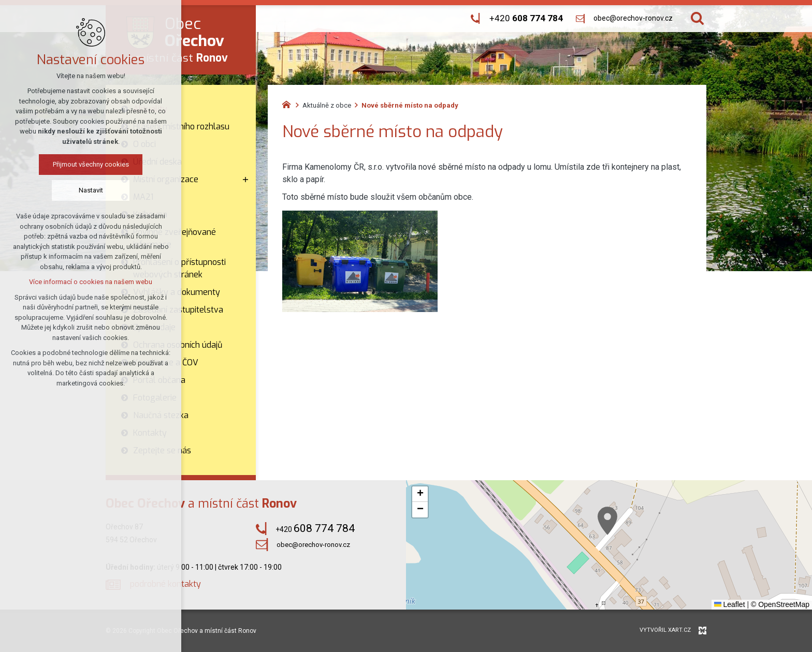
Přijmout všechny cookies (91, 164)
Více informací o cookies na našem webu (91, 282)
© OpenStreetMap (780, 604)
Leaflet (730, 604)
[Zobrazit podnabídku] (245, 180)
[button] (607, 521)
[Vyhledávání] (697, 18)
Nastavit (91, 190)
